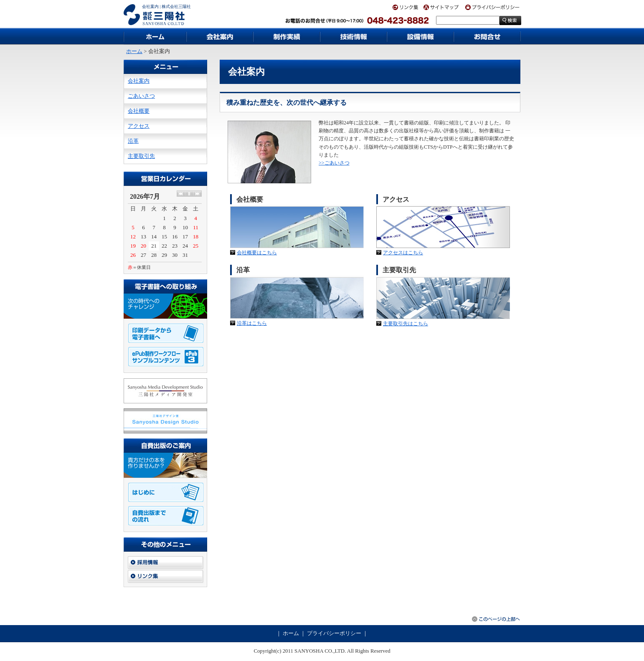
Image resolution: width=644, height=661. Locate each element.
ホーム (134, 51)
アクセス (139, 126)
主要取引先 (141, 156)
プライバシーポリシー (334, 633)
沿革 (133, 141)
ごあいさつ (141, 96)
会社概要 (139, 111)
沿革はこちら (252, 323)
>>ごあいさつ (334, 163)
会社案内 (139, 81)
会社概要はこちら (257, 253)
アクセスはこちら (403, 253)
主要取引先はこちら (406, 324)
